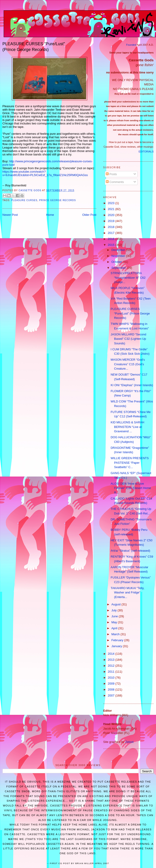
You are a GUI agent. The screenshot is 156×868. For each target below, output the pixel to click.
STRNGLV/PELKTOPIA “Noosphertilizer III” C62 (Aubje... (128, 278)
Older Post (89, 215)
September (119, 268)
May (115, 622)
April (115, 628)
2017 (112, 233)
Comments (115, 182)
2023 (112, 203)
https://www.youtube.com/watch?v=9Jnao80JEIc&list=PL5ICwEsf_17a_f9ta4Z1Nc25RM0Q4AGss (45, 173)
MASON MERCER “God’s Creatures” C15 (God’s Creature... (128, 364)
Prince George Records (57, 200)
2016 (112, 239)
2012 (112, 666)
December (119, 250)
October (117, 262)
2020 (112, 215)
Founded (131, 45)
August (116, 604)
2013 (112, 660)
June (115, 616)
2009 (112, 684)
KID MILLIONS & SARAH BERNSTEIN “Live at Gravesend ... (127, 427)
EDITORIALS (146, 152)
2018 (112, 227)
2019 (112, 221)
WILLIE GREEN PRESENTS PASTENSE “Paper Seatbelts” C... (130, 463)
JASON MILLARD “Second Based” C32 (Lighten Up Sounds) (128, 339)
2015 (112, 245)
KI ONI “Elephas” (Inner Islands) (132, 385)
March (116, 634)
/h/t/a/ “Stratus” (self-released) (130, 551)
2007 (112, 695)
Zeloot (129, 742)
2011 (112, 672)
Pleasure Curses (24, 200)
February (118, 640)
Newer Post (10, 215)
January (117, 646)
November (119, 256)
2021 (112, 209)
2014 (112, 654)
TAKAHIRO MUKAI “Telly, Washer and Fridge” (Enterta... (127, 593)
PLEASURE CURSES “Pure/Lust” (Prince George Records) (130, 313)
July (114, 610)
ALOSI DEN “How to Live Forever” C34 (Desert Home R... (131, 488)
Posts (111, 174)
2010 (112, 678)
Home (50, 215)
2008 (112, 690)
